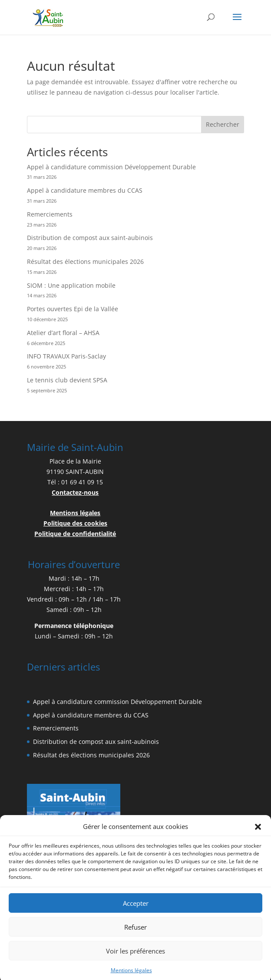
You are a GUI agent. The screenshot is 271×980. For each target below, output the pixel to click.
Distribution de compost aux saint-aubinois (90, 238)
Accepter (136, 911)
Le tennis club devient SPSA (67, 380)
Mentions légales (75, 513)
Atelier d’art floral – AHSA (63, 333)
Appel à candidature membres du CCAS (85, 190)
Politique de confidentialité (75, 534)
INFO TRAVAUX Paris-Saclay (66, 356)
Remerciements (50, 214)
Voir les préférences (135, 959)
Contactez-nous (75, 492)
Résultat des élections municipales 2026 (85, 261)
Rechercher (223, 124)
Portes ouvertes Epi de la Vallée (73, 309)
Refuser (135, 935)
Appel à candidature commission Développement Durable (111, 167)
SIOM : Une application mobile (71, 285)
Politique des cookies (75, 523)
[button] (258, 835)
